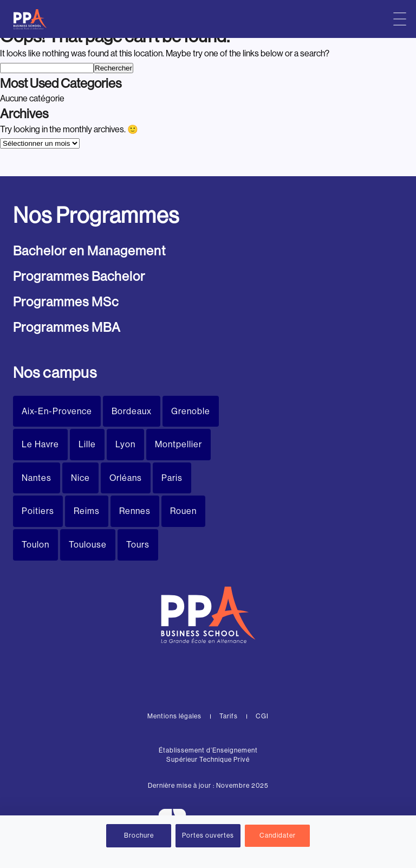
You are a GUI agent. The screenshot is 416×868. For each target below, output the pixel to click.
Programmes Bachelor (79, 276)
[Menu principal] (400, 19)
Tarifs (229, 716)
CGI (262, 716)
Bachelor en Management (89, 251)
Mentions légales (174, 716)
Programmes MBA (67, 327)
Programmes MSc (66, 302)
